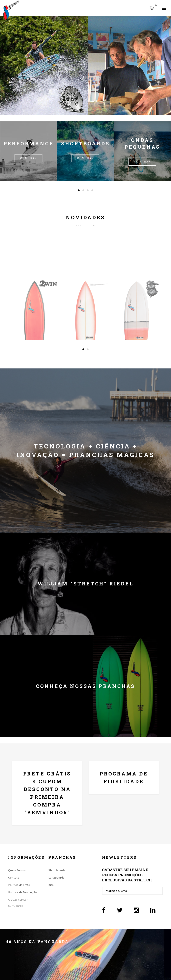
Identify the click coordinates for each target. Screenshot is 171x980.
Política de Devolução (22, 892)
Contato (14, 878)
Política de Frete (19, 885)
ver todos (85, 226)
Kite (51, 885)
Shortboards (57, 870)
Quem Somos (17, 870)
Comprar (28, 158)
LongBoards (56, 878)
